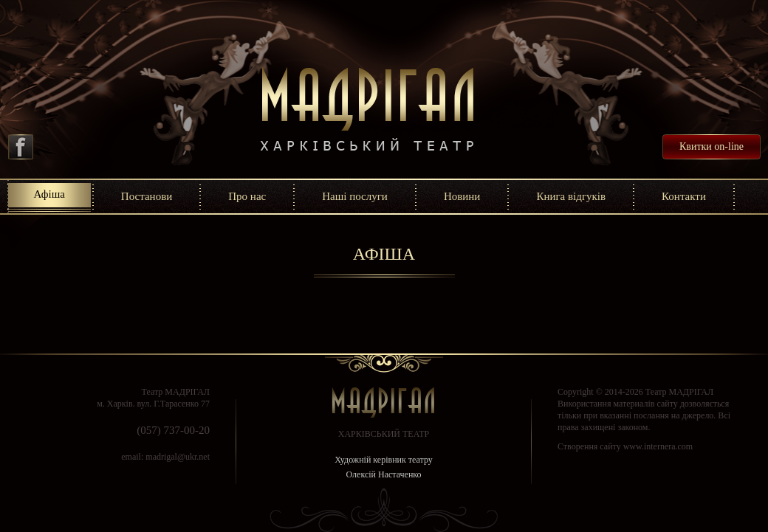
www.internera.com (658, 446)
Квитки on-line (712, 146)
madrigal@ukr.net (178, 457)
